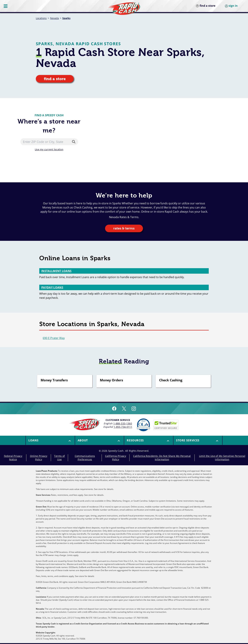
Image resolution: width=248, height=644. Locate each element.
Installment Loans (56, 271)
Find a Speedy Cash (49, 115)
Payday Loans (52, 287)
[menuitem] (50, 440)
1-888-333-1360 (123, 423)
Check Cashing (171, 380)
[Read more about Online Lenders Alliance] (143, 425)
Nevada (55, 18)
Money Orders (111, 380)
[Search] (74, 142)
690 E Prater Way (54, 338)
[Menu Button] (6, 6)
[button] (50, 440)
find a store (55, 79)
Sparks (66, 18)
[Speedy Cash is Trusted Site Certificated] (166, 425)
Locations (41, 18)
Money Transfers (54, 380)
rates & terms (124, 228)
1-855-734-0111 (123, 427)
